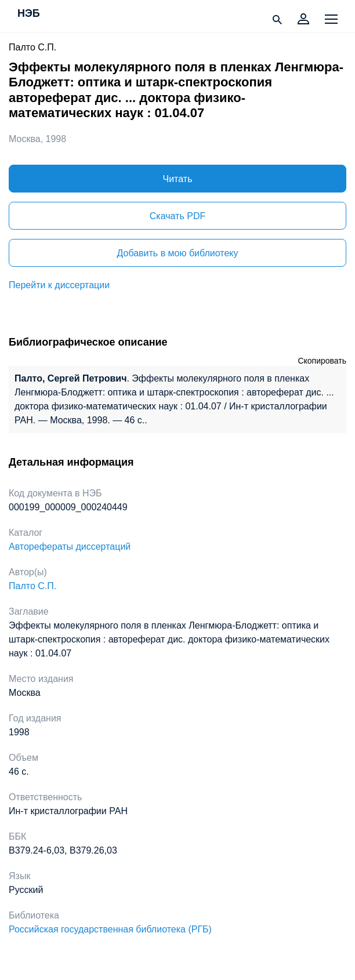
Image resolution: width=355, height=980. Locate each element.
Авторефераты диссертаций (70, 547)
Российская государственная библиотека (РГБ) (110, 929)
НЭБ (29, 14)
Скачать (178, 216)
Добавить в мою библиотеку (177, 253)
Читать (178, 179)
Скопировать (322, 361)
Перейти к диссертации (59, 285)
